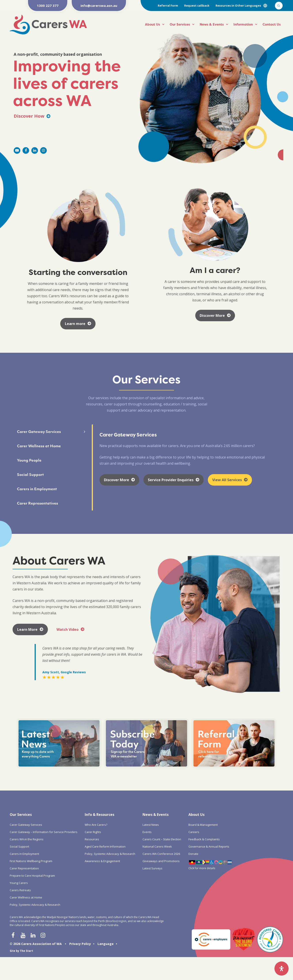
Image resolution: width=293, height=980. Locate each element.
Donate (193, 854)
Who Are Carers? (96, 825)
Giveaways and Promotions (161, 861)
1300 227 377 (48, 6)
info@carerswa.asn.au (99, 6)
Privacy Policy (80, 944)
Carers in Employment (24, 854)
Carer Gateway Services (26, 825)
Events (147, 832)
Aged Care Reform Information (105, 846)
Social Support (19, 846)
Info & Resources (100, 815)
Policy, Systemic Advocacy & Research (35, 905)
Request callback (197, 6)
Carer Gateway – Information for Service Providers (44, 832)
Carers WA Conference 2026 (161, 854)
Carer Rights (93, 832)
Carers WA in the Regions (27, 839)
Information (243, 24)
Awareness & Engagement (102, 861)
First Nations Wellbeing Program (31, 861)
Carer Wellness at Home (26, 897)
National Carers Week (157, 846)
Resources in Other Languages (238, 6)
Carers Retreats (20, 890)
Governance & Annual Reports (209, 846)
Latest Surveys (152, 868)
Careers (194, 832)
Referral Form (168, 6)
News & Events (212, 24)
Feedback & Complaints (204, 839)
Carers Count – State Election (162, 839)
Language (106, 944)
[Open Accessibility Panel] (282, 969)
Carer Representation (24, 868)
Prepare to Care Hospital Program (32, 876)
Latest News (151, 825)
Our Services (180, 24)
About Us (152, 24)
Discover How (32, 116)
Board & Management (203, 825)
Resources (92, 839)
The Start (26, 951)
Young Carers (19, 883)
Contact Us (272, 24)
